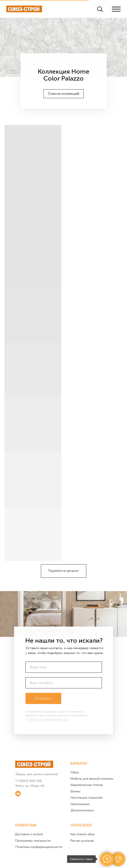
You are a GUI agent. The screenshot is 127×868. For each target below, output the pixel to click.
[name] (64, 667)
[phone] (64, 683)
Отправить (43, 698)
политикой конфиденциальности (48, 719)
